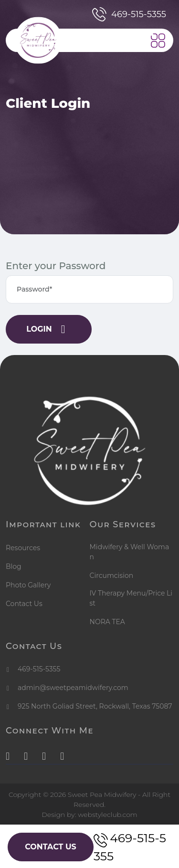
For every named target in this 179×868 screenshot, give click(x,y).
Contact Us (24, 604)
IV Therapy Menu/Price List (131, 598)
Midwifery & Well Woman (130, 552)
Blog (14, 566)
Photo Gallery (28, 585)
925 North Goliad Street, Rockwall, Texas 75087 (95, 706)
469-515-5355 (129, 14)
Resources (23, 548)
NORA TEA (107, 622)
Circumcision (112, 575)
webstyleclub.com (108, 815)
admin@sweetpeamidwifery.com (73, 688)
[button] (158, 41)
